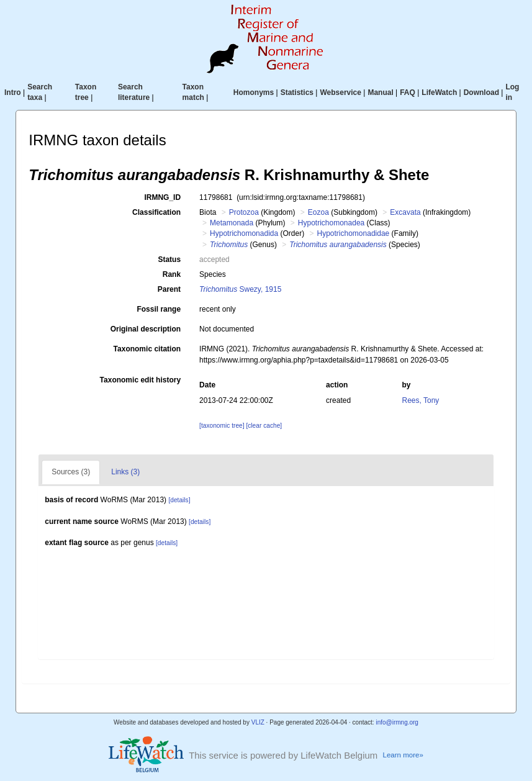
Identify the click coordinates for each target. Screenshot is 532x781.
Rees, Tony (421, 400)
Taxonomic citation (147, 349)
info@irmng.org (397, 722)
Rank (172, 274)
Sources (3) (71, 472)
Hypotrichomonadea (331, 223)
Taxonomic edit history (140, 380)
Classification (156, 212)
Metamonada (232, 223)
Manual (380, 93)
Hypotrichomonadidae (354, 233)
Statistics (297, 93)
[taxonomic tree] (222, 426)
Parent (169, 289)
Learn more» (403, 755)
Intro (13, 93)
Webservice (340, 93)
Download (481, 93)
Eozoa (318, 212)
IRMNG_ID (162, 197)
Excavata (405, 212)
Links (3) (125, 472)
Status (169, 260)
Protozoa (244, 212)
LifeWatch (439, 93)
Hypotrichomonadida (244, 233)
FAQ (408, 93)
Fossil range (159, 309)
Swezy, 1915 (240, 289)
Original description (146, 329)
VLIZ (258, 722)
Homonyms (254, 93)
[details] (179, 500)
